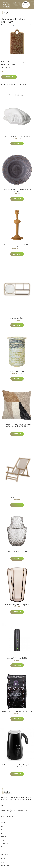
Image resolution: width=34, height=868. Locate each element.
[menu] (31, 12)
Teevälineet (5, 844)
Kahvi (3, 827)
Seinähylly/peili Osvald (17, 318)
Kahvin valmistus (7, 830)
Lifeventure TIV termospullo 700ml (17, 658)
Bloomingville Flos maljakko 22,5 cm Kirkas (17, 551)
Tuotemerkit (13, 62)
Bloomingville (22, 62)
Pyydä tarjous (26, 4)
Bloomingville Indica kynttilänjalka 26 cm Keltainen (17, 246)
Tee (2, 840)
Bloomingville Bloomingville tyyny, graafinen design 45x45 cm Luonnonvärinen (17, 426)
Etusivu (4, 25)
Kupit (3, 833)
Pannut (3, 837)
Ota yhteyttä (5, 862)
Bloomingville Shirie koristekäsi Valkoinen (17, 136)
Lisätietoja (9, 77)
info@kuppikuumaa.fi (8, 816)
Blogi (3, 859)
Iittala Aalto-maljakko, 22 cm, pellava (17, 605)
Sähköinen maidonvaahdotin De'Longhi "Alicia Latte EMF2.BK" (17, 766)
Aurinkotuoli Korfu (17, 498)
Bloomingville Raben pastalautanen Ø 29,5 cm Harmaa (17, 191)
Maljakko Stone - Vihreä (17, 371)
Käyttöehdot (5, 866)
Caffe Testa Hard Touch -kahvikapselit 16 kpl (17, 712)
